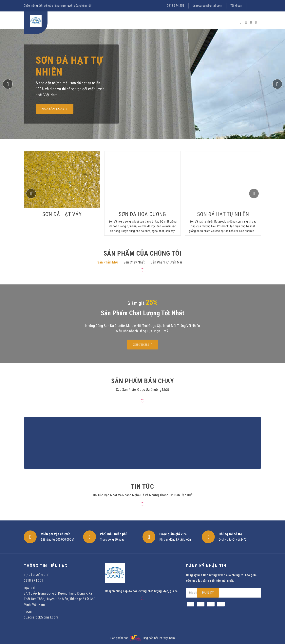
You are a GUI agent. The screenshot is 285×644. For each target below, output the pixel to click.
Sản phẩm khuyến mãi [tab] (166, 262)
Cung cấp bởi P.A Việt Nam (158, 638)
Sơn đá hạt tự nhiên (69, 66)
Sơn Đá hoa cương (142, 214)
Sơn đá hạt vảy (62, 214)
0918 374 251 (176, 6)
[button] (277, 84)
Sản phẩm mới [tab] (108, 262)
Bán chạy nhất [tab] (134, 262)
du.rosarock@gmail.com (207, 6)
